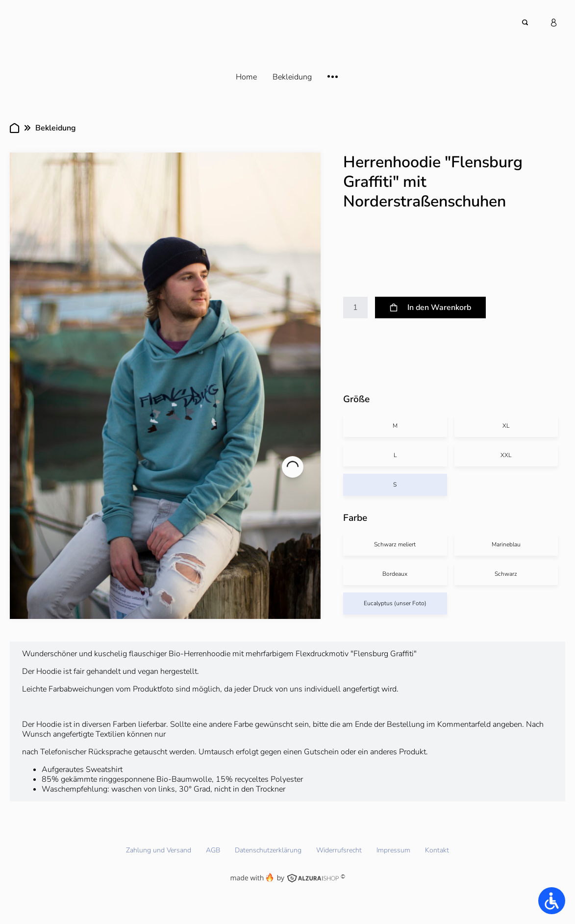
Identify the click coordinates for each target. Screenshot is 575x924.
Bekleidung (56, 128)
